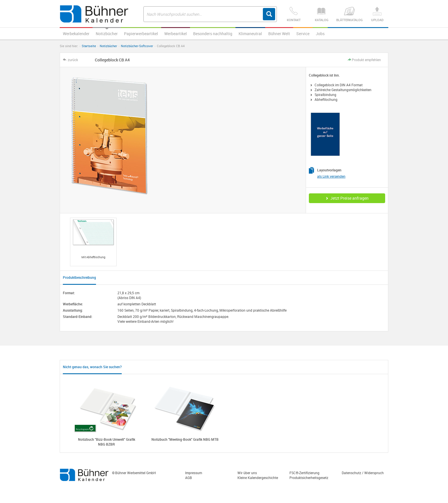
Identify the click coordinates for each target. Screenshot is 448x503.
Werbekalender (76, 34)
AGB (189, 478)
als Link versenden (331, 176)
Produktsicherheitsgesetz (309, 478)
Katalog (321, 14)
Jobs (320, 34)
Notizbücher (107, 34)
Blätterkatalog (349, 14)
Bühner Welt (279, 34)
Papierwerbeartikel (141, 34)
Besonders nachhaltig (213, 34)
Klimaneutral (250, 34)
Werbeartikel (176, 34)
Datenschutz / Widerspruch (363, 473)
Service (303, 34)
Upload (377, 14)
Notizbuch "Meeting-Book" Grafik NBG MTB (185, 439)
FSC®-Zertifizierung (304, 473)
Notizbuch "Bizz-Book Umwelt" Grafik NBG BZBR (107, 442)
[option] (93, 242)
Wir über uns (247, 473)
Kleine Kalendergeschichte (258, 478)
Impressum (194, 473)
